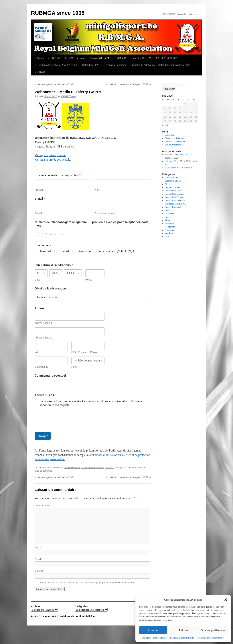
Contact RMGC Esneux (93, 468)
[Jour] (41, 273)
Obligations (170, 227)
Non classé (170, 223)
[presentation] (62, 430)
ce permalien (46, 471)
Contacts (109, 468)
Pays (74, 367)
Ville (37, 352)
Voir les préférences (213, 630)
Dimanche (84, 251)
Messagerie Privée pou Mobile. (53, 160)
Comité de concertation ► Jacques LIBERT (129, 84)
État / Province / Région (85, 352)
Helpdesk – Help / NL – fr (176, 155)
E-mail (38, 213)
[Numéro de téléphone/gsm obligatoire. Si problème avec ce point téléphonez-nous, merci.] (93, 234)
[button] (226, 600)
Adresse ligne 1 (43, 323)
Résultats (169, 233)
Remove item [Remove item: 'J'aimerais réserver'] (145, 297)
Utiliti (168, 237)
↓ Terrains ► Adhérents (142, 65)
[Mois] (56, 273)
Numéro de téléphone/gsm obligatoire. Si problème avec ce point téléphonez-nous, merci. (92, 224)
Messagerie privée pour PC (50, 155)
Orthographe (170, 230)
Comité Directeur (72, 468)
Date (37, 280)
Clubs (167, 184)
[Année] (73, 273)
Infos (167, 217)
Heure (89, 280)
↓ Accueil (40, 58)
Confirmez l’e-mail (105, 213)
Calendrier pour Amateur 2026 (174, 65)
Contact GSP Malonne (175, 194)
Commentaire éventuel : (51, 376)
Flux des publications (174, 138)
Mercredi (46, 251)
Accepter (153, 630)
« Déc (165, 125)
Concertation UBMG (174, 191)
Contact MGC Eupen (174, 197)
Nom (97, 190)
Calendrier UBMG (173, 181)
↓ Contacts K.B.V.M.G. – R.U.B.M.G (107, 58)
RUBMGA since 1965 (58, 13)
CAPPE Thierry (69, 96)
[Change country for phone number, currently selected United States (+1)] (39, 234)
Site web (39, 571)
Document (169, 214)
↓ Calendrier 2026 (90, 65)
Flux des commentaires (175, 141)
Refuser (183, 630)
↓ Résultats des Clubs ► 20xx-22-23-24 (56, 65)
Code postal (41, 367)
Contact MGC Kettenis (175, 201)
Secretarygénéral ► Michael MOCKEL (55, 84)
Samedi (64, 251)
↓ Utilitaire (40, 72)
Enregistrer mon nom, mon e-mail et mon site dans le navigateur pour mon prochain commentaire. (87, 583)
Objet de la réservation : (51, 288)
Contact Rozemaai (173, 207)
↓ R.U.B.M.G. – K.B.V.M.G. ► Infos (66, 58)
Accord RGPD (45, 395)
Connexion (170, 135)
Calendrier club (172, 178)
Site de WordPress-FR (175, 145)
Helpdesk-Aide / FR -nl (175, 161)
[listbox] (93, 297)
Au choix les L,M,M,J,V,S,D (116, 251)
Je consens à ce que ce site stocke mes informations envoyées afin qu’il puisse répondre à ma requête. (91, 403)
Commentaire (42, 506)
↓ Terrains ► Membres (114, 65)
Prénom (39, 190)
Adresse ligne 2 (43, 338)
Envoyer (43, 436)
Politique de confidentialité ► (155, 638)
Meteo (168, 220)
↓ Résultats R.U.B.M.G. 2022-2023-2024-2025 (154, 58)
